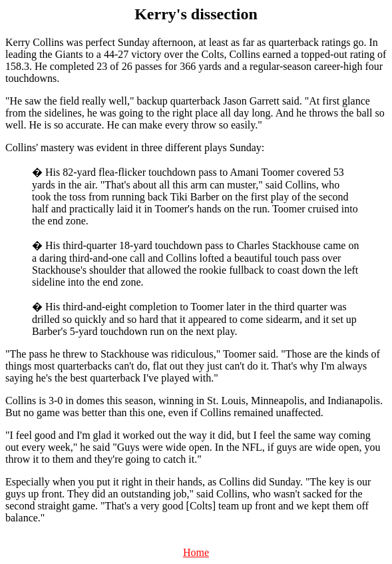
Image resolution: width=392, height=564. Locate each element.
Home (196, 552)
